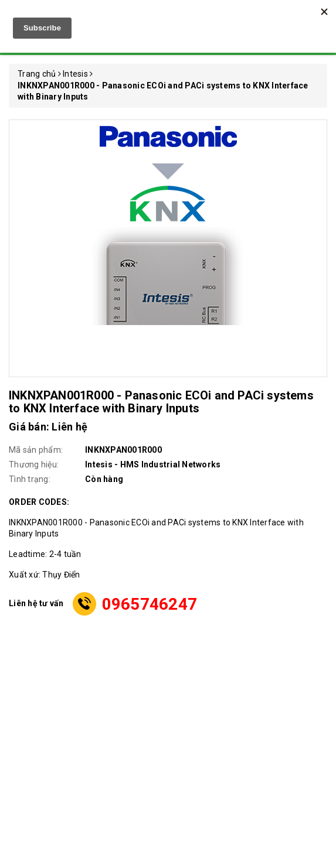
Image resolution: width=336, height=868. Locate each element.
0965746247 (150, 604)
